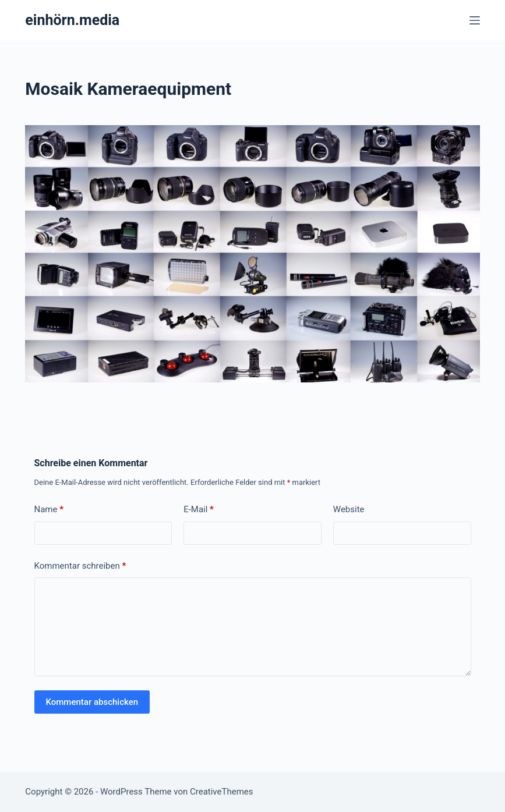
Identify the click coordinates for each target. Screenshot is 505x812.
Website (349, 509)
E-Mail (199, 510)
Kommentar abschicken (92, 702)
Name (49, 510)
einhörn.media (72, 20)
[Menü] (475, 20)
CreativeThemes (222, 792)
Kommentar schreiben (80, 566)
